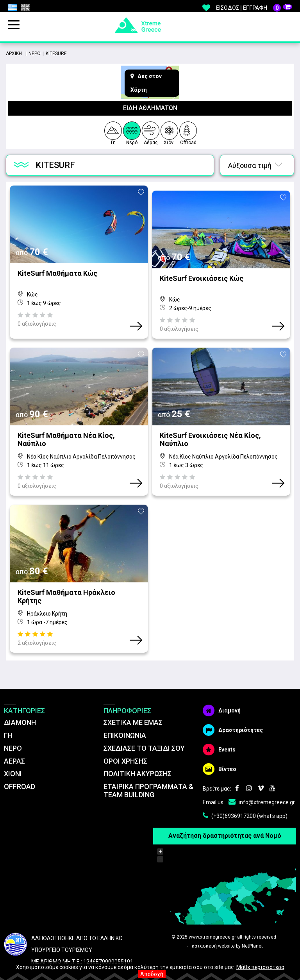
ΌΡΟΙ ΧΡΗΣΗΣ (125, 745)
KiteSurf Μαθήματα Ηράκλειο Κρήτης (66, 581)
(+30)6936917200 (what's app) (245, 801)
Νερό (132, 132)
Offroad (188, 132)
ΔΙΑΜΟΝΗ (20, 707)
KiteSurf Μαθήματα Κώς (57, 273)
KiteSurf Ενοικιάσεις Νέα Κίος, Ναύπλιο (210, 429)
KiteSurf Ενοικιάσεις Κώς (202, 273)
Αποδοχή (152, 974)
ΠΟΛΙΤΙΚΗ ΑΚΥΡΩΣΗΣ (137, 758)
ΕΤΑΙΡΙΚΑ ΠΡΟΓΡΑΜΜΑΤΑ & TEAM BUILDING (148, 775)
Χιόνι (169, 132)
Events (219, 734)
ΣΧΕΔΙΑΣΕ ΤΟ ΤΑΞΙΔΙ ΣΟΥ (144, 733)
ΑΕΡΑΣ (14, 745)
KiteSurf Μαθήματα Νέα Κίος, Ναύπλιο (66, 429)
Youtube (272, 773)
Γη (113, 132)
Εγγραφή (255, 8)
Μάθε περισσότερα (260, 967)
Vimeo (261, 773)
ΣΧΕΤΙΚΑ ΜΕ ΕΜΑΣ (133, 707)
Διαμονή (222, 695)
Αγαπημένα (206, 8)
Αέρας (151, 132)
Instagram (249, 773)
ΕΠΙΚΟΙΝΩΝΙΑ (125, 720)
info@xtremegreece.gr (262, 787)
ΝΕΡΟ (13, 733)
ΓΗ (8, 720)
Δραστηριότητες (233, 715)
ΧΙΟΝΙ (13, 758)
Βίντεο (220, 754)
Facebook (237, 773)
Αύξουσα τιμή (255, 165)
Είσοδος (228, 8)
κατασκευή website (213, 930)
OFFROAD (20, 771)
